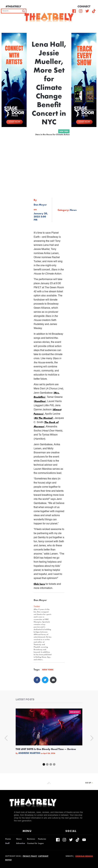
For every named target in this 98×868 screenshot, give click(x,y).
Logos (41, 843)
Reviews (31, 839)
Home (8, 839)
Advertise (21, 843)
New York (64, 131)
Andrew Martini (29, 753)
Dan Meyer (40, 205)
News (19, 839)
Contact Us (32, 843)
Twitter (37, 606)
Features (42, 839)
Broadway (75, 712)
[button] (93, 27)
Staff (7, 843)
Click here (39, 584)
